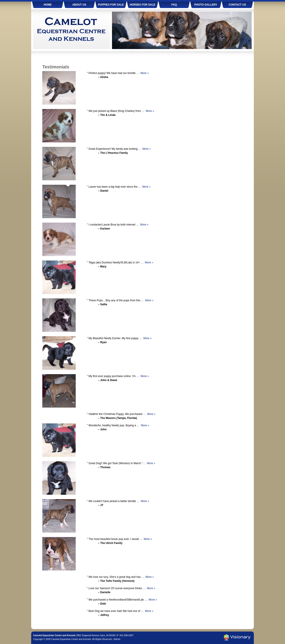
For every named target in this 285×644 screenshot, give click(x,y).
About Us (79, 5)
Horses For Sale (143, 5)
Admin (117, 639)
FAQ (174, 5)
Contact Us (237, 5)
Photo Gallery (206, 5)
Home (48, 5)
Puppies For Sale (111, 5)
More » (145, 73)
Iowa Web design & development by (237, 637)
